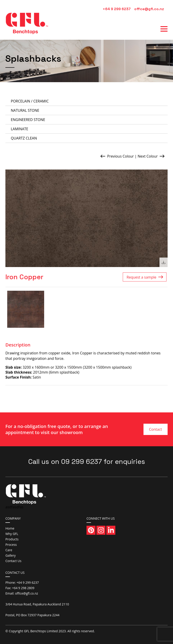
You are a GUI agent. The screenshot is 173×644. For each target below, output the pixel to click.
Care (9, 550)
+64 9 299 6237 (117, 9)
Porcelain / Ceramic (30, 101)
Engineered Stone (28, 120)
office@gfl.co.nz (149, 9)
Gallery (11, 555)
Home (10, 528)
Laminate (19, 129)
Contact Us (155, 431)
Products (12, 539)
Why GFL (12, 534)
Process (11, 545)
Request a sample (141, 277)
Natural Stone (25, 110)
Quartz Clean (24, 138)
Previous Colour (121, 156)
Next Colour (148, 156)
